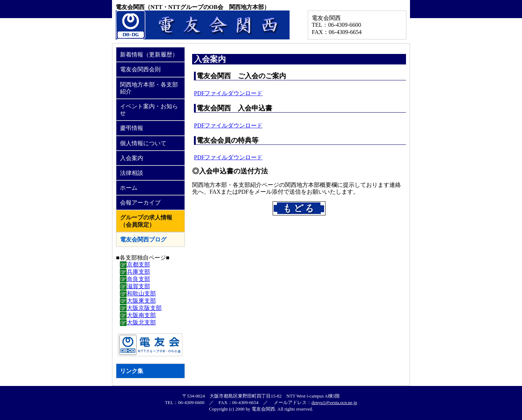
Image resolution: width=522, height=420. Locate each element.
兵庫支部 (138, 272)
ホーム (129, 188)
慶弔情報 (132, 128)
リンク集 (132, 371)
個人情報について (143, 143)
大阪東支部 (141, 301)
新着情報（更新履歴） (149, 54)
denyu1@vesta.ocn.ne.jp (334, 403)
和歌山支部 (141, 293)
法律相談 (132, 173)
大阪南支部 (141, 315)
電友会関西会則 (140, 69)
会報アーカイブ (140, 203)
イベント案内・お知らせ (149, 110)
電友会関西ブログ (143, 240)
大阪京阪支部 (144, 308)
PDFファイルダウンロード (228, 93)
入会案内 (132, 158)
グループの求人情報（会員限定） (146, 221)
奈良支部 (138, 279)
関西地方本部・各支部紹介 (149, 88)
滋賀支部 (138, 286)
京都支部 (138, 264)
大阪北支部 (141, 322)
